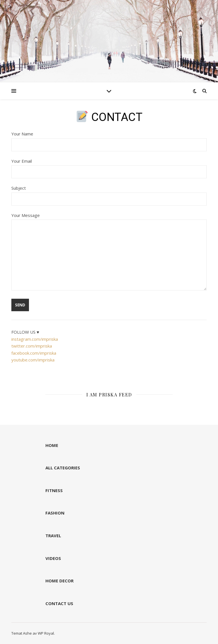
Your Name (109, 139)
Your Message (109, 252)
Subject (109, 193)
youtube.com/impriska (33, 360)
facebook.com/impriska (34, 353)
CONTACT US (59, 603)
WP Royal (46, 633)
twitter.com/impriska (32, 346)
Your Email (109, 166)
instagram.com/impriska (35, 339)
